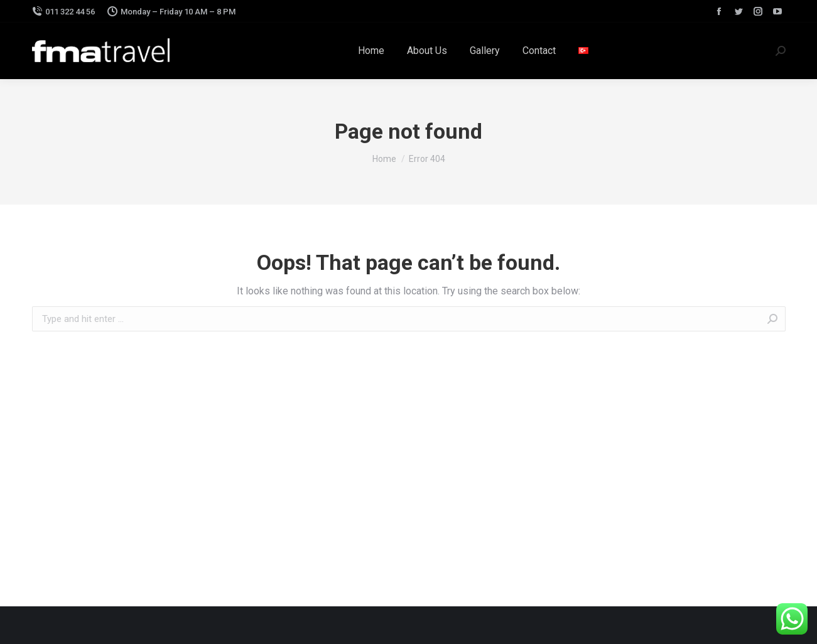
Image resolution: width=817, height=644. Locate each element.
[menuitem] (371, 51)
